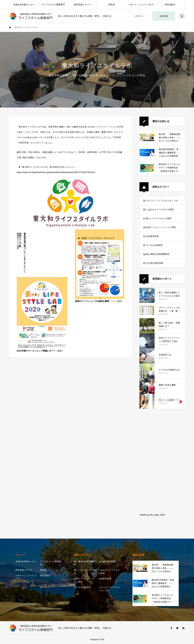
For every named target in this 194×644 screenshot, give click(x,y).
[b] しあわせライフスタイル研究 (158, 209)
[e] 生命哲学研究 (151, 236)
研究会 (112, 5)
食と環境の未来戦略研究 (85, 563)
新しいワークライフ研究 (85, 572)
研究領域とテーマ (82, 5)
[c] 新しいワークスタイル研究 (157, 218)
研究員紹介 (170, 5)
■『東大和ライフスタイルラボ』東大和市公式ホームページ (47, 167)
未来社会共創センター (24, 5)
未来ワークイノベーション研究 (85, 580)
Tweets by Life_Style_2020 (152, 515)
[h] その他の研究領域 (153, 263)
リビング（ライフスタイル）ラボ (109, 589)
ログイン (139, 16)
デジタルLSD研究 (82, 587)
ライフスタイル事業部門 (53, 5)
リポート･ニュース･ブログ (141, 5)
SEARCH (182, 16)
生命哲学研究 (105, 579)
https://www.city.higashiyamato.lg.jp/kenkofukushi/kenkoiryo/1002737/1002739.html (56, 172)
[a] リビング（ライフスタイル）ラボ (161, 201)
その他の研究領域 (107, 561)
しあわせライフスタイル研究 (109, 572)
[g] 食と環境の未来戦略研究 (156, 254)
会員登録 (164, 16)
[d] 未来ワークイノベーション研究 (160, 227)
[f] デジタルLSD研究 (153, 245)
